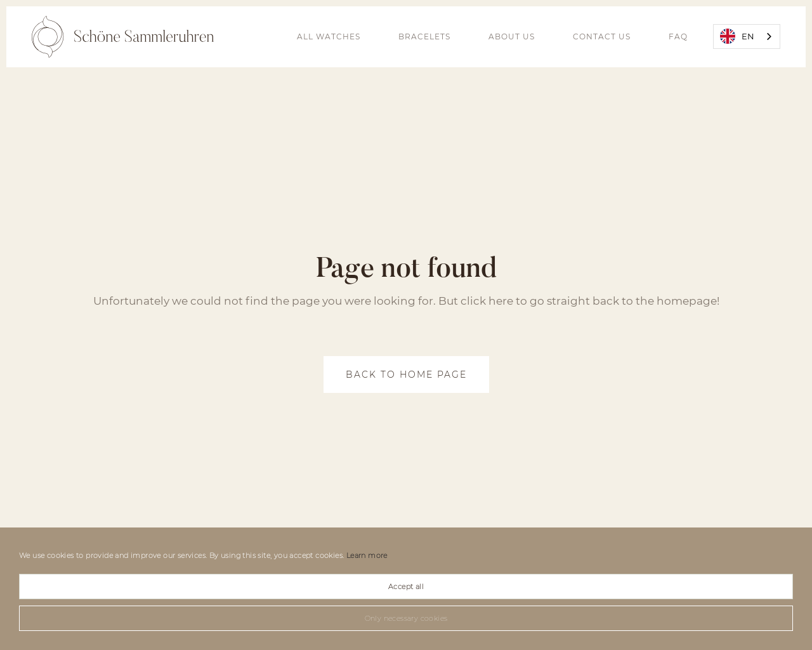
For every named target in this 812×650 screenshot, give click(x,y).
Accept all (406, 587)
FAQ (678, 36)
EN (737, 36)
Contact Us (602, 36)
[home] (123, 37)
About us (512, 36)
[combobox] (747, 36)
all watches (329, 36)
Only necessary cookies (406, 618)
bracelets (424, 36)
